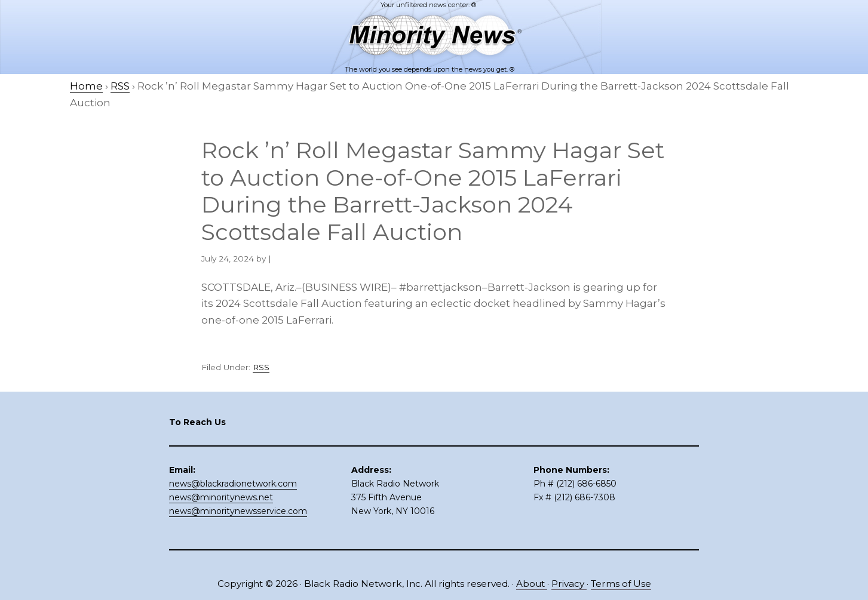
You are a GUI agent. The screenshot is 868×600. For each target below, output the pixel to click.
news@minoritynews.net (221, 497)
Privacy (569, 584)
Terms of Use (621, 584)
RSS (261, 367)
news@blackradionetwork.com (233, 484)
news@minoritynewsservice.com (238, 511)
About (532, 584)
